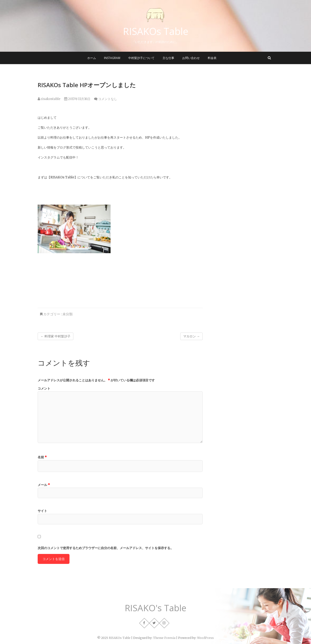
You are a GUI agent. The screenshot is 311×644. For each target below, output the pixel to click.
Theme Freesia (164, 638)
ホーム (92, 58)
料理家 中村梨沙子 (56, 336)
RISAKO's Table (155, 608)
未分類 (68, 314)
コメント (44, 389)
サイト (42, 511)
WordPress (205, 638)
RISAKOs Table (156, 31)
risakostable (49, 99)
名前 (42, 457)
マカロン (191, 336)
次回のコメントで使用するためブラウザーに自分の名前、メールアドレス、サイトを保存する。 (106, 548)
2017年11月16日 (77, 99)
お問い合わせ (191, 58)
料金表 (212, 58)
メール (44, 485)
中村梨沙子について (141, 58)
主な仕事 (168, 58)
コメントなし (108, 99)
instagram (112, 58)
